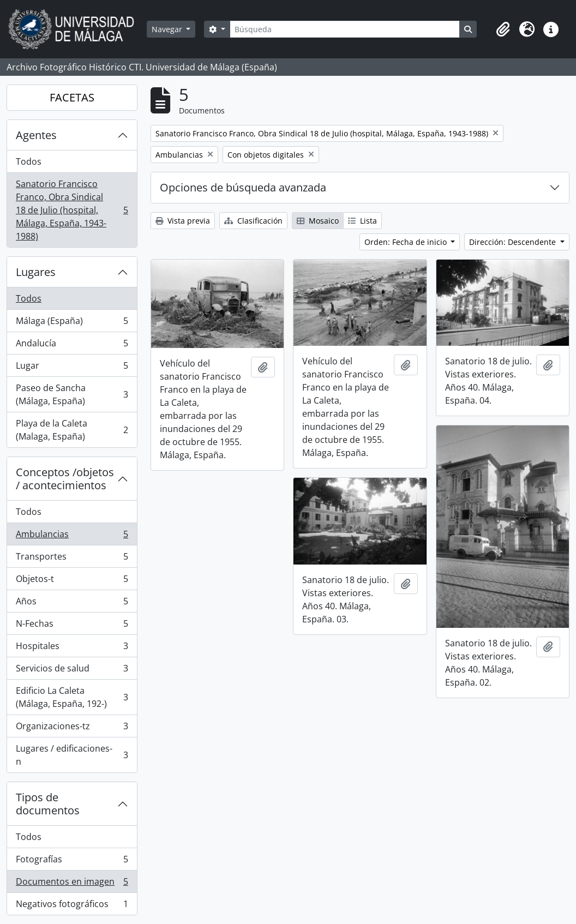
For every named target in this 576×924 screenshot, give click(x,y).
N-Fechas (72, 626)
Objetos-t (72, 581)
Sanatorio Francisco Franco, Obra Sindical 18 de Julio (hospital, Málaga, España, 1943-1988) (72, 210)
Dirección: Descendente (514, 242)
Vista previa (183, 221)
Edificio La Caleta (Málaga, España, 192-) (72, 697)
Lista (362, 221)
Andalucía (72, 346)
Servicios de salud (72, 671)
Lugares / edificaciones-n (72, 755)
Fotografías (72, 862)
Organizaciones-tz (72, 728)
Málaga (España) (72, 323)
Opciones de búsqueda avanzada (243, 187)
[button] (503, 29)
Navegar (168, 29)
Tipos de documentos (48, 804)
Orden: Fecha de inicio (407, 242)
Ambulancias (72, 536)
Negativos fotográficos (72, 906)
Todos (29, 161)
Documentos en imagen (72, 884)
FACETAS (72, 97)
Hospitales (72, 648)
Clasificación (253, 221)
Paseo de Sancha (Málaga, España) (72, 394)
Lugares (36, 272)
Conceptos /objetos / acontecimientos (65, 479)
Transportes (72, 559)
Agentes (36, 135)
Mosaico (318, 221)
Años (72, 604)
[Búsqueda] (345, 29)
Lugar (72, 368)
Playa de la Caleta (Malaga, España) (72, 430)
